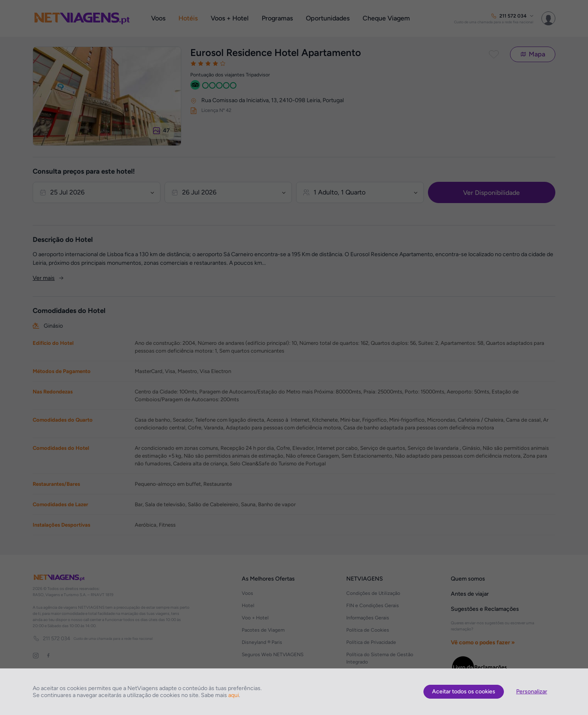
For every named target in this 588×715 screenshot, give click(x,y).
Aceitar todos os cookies (464, 692)
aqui (234, 695)
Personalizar (532, 692)
